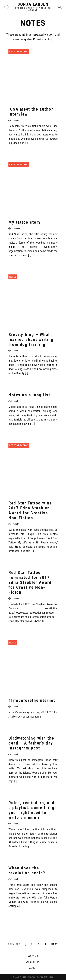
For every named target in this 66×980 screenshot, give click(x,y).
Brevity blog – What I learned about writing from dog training (31, 340)
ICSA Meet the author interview (31, 112)
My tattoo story (25, 222)
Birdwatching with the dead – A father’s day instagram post (31, 743)
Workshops (33, 962)
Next (55, 944)
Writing (33, 956)
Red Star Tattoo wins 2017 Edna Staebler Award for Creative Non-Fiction (30, 510)
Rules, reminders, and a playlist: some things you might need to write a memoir (33, 810)
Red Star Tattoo (19, 52)
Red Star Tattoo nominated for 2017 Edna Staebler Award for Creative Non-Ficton (30, 582)
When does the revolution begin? (27, 870)
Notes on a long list (29, 395)
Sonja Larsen (33, 4)
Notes (13, 277)
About (33, 968)
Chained (50, 977)
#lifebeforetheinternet (32, 700)
